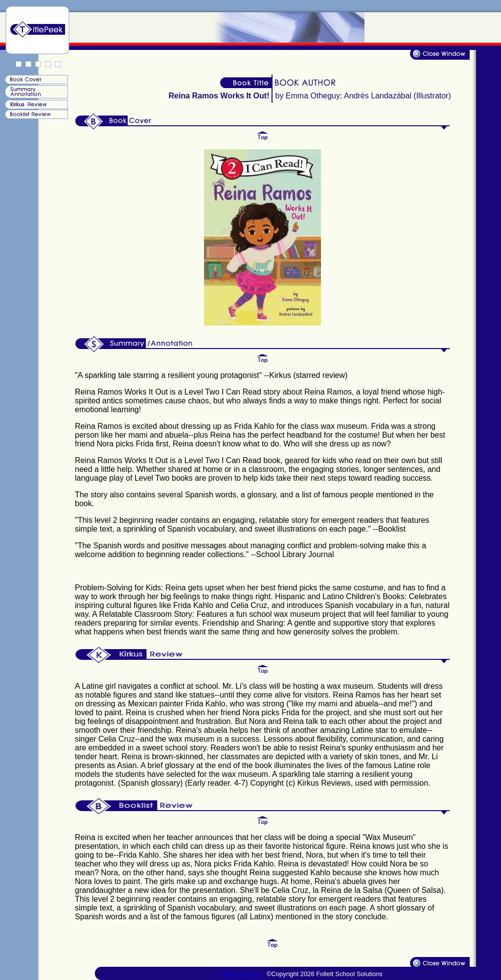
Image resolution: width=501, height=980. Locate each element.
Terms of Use (242, 974)
